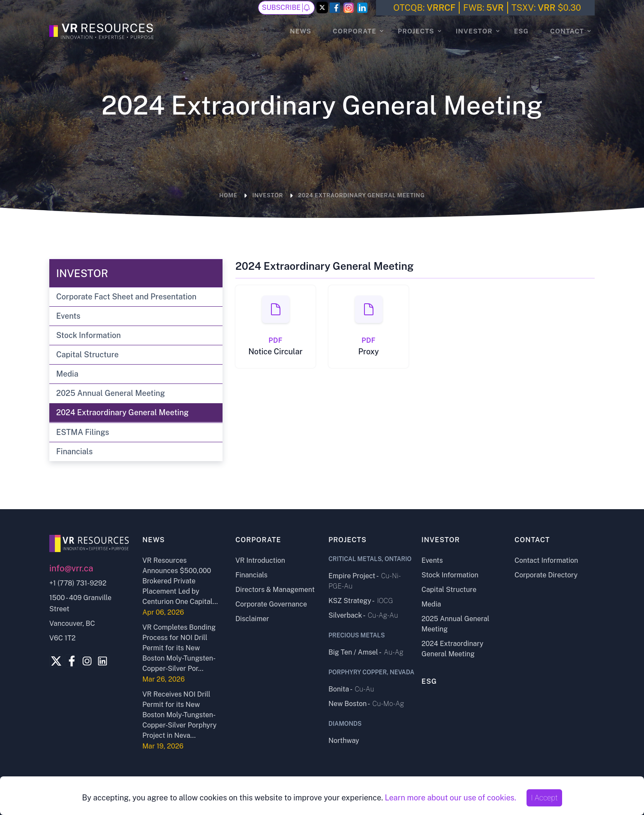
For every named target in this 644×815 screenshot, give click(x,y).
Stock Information (89, 335)
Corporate (355, 31)
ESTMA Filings (83, 432)
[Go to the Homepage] (103, 30)
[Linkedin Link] (102, 661)
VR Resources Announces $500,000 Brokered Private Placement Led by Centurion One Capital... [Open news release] (180, 581)
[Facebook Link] (335, 8)
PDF (275, 340)
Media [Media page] (431, 604)
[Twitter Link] (322, 8)
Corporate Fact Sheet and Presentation (126, 297)
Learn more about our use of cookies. (450, 798)
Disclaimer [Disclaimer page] (252, 619)
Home (228, 195)
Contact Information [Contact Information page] (546, 560)
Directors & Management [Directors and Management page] (275, 590)
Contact (567, 31)
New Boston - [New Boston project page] (366, 704)
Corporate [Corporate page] (258, 540)
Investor (474, 31)
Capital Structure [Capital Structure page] (449, 590)
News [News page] (301, 31)
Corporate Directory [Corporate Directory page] (546, 575)
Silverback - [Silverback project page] (363, 615)
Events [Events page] (432, 560)
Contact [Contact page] (532, 540)
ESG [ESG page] (521, 31)
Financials (74, 451)
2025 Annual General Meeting (111, 393)
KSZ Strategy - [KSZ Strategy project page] (361, 601)
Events (68, 316)
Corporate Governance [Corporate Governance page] (271, 604)
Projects (416, 31)
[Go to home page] (89, 543)
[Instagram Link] (349, 8)
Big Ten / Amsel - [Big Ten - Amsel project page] (366, 652)
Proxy (368, 352)
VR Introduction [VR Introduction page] (260, 560)
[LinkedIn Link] (362, 8)
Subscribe (286, 8)
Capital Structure (87, 355)
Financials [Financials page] (251, 575)
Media (67, 374)
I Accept (544, 798)
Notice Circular (275, 352)
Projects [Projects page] (348, 540)
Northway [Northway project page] (344, 741)
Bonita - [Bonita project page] (351, 689)
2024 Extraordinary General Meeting (122, 412)
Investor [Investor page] (441, 540)
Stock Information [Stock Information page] (450, 575)
